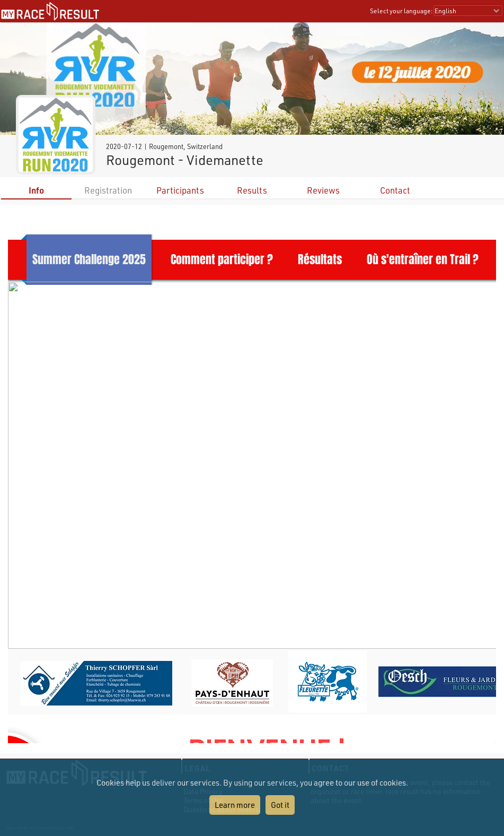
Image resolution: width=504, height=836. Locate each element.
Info (36, 190)
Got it (280, 805)
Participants (180, 190)
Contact (395, 190)
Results (252, 190)
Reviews (323, 190)
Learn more (235, 805)
